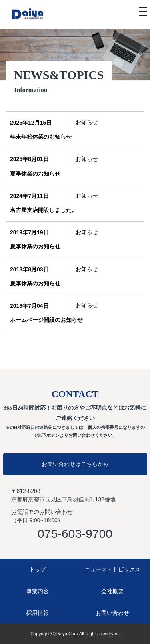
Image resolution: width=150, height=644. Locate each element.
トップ (38, 569)
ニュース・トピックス (112, 569)
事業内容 (38, 591)
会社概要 (112, 591)
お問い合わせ (112, 613)
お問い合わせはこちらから (75, 464)
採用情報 (38, 613)
